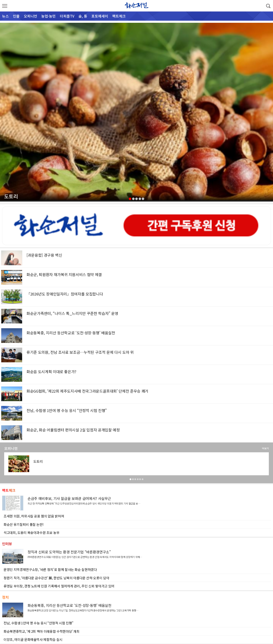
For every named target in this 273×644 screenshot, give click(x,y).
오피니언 (30, 16)
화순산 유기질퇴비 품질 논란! (23, 524)
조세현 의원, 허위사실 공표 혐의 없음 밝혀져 (34, 516)
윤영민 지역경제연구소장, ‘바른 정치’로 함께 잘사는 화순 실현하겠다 (50, 569)
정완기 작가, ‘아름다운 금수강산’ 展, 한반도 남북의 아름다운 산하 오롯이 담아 (56, 578)
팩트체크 (119, 16)
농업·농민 (49, 16)
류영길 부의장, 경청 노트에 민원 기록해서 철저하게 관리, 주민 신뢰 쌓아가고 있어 (59, 586)
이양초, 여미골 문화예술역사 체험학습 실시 (33, 639)
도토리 (11, 196)
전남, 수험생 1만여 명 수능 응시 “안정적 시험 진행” (39, 623)
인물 (16, 16)
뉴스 (5, 16)
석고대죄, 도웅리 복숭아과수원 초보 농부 (31, 532)
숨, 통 (83, 16)
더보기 (265, 448)
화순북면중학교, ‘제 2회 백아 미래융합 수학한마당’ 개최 (42, 631)
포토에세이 (100, 16)
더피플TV (67, 16)
